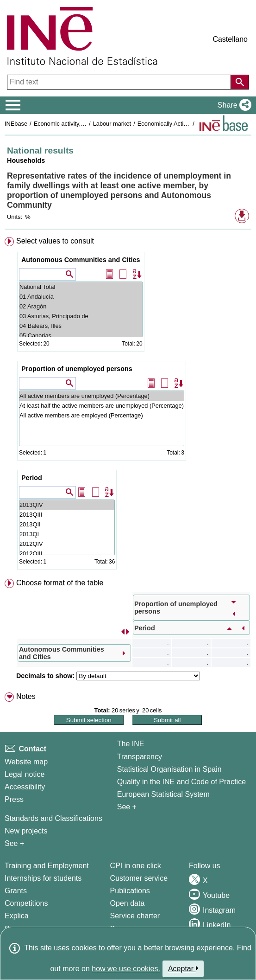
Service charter (135, 916)
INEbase (16, 124)
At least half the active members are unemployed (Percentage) (102, 406)
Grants (16, 891)
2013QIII (67, 515)
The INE (131, 744)
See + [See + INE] (127, 807)
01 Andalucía (81, 297)
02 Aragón (81, 306)
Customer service (139, 878)
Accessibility (25, 787)
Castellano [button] (230, 39)
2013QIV (67, 505)
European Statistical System (163, 794)
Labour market (112, 124)
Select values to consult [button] (55, 241)
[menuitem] (128, 405)
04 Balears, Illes (81, 326)
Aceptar (183, 968)
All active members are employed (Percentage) (102, 415)
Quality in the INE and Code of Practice (181, 782)
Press (14, 799)
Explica (17, 916)
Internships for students (43, 878)
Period (32, 478)
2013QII (67, 524)
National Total (81, 287)
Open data (128, 903)
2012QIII (67, 554)
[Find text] (120, 82)
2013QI (67, 534)
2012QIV (67, 544)
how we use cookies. (126, 969)
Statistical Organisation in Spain (169, 769)
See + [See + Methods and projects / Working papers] (14, 843)
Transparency (140, 757)
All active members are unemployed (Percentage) (102, 396)
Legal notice (25, 774)
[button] (233, 105)
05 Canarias (81, 336)
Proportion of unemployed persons (77, 369)
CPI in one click (136, 866)
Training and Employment (47, 866)
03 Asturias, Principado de (81, 316)
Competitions (26, 903)
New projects (26, 831)
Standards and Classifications (53, 818)
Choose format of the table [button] (60, 583)
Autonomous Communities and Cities (81, 260)
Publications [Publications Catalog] (130, 891)
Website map (26, 762)
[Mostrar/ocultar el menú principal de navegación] (13, 105)
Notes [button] (26, 696)
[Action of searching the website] (240, 82)
